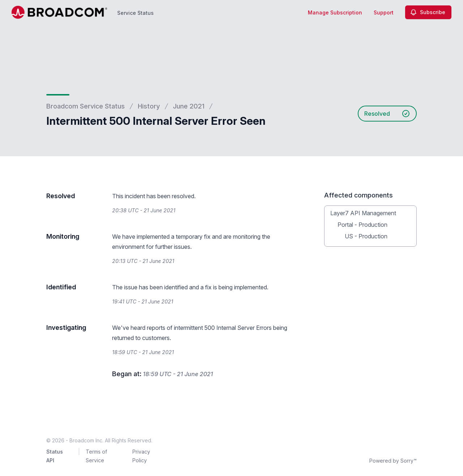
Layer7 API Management (363, 213)
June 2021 (189, 106)
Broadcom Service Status (86, 106)
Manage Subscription (335, 12)
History (149, 106)
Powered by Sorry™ (393, 461)
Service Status (135, 13)
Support (384, 12)
